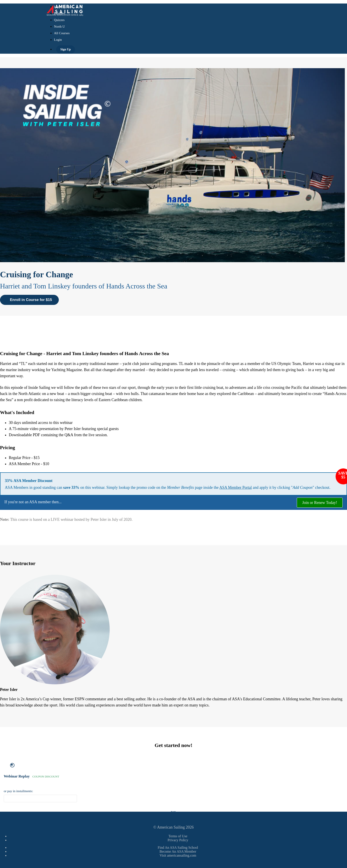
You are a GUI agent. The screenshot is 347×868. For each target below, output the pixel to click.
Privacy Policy (178, 840)
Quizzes (59, 20)
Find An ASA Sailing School (178, 848)
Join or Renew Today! (320, 503)
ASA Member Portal (236, 487)
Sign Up (66, 49)
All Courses (62, 33)
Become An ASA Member (178, 851)
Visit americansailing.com (178, 855)
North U (59, 27)
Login (58, 40)
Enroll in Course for (29, 300)
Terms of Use (178, 836)
